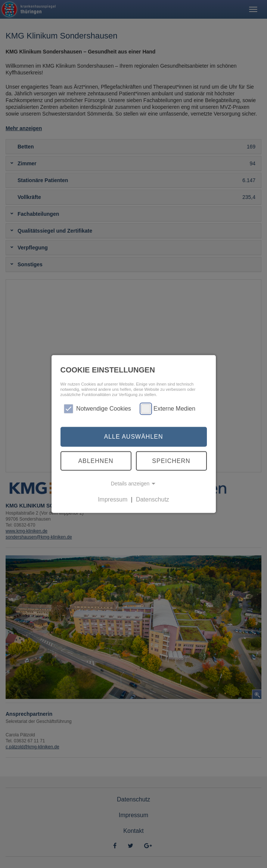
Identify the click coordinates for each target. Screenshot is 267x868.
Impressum (113, 499)
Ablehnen (96, 461)
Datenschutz (153, 499)
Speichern (171, 461)
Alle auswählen (133, 437)
